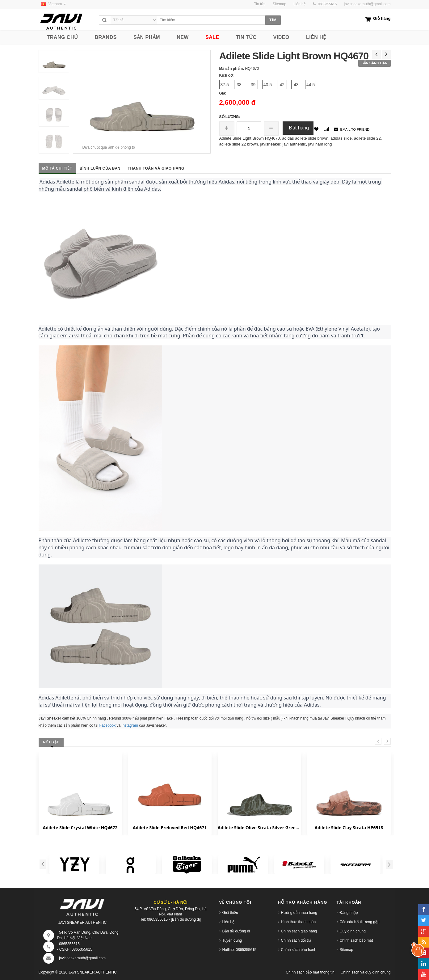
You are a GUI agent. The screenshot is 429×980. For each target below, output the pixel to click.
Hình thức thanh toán (299, 922)
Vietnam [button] (52, 4)
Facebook (108, 725)
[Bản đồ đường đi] (186, 919)
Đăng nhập (349, 913)
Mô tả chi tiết (57, 168)
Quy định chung (353, 931)
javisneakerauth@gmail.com (367, 4)
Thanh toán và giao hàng (156, 168)
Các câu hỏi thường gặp (360, 922)
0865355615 (69, 944)
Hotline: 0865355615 (240, 950)
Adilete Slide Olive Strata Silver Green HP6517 (259, 828)
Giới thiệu (230, 913)
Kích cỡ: (227, 75)
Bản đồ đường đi (236, 931)
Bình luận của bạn (100, 168)
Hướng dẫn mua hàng (299, 913)
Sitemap (347, 950)
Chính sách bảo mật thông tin (310, 972)
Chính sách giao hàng (299, 931)
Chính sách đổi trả (296, 940)
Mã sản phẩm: (232, 69)
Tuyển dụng (232, 940)
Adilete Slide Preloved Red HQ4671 (170, 828)
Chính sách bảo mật (356, 940)
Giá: (223, 93)
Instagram (130, 725)
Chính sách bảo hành (299, 950)
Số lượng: (230, 117)
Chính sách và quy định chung (366, 972)
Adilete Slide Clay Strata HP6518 (349, 828)
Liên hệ (229, 922)
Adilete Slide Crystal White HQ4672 (80, 828)
